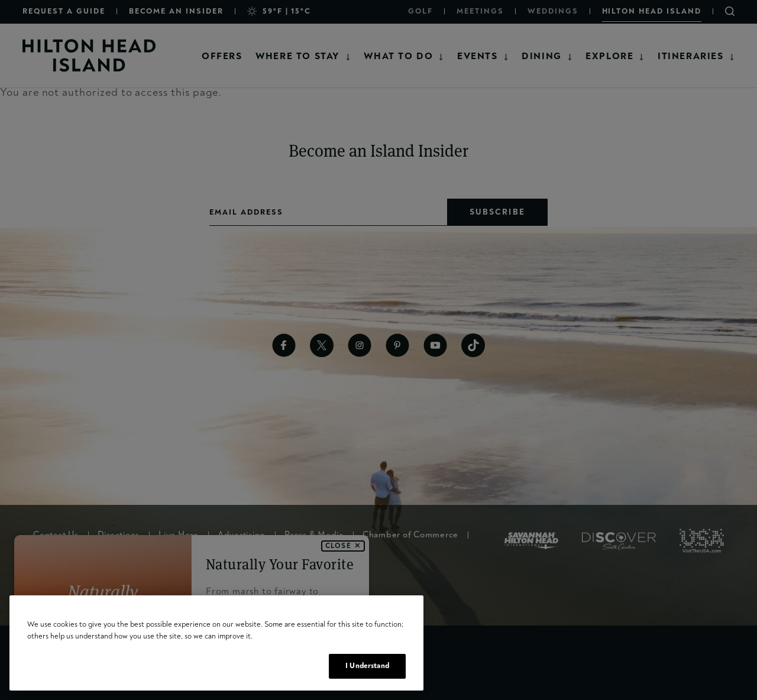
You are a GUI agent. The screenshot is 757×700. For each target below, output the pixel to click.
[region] (216, 643)
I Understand (367, 666)
